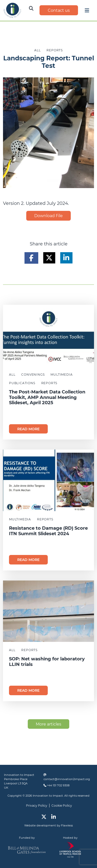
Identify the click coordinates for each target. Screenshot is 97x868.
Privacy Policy (37, 806)
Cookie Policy (62, 806)
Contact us (59, 10)
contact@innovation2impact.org (67, 779)
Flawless (67, 825)
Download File (48, 216)
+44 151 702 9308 (58, 785)
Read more (28, 429)
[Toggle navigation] (87, 12)
